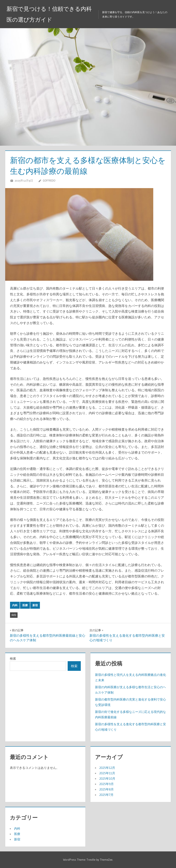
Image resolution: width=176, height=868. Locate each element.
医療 (25, 605)
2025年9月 (107, 784)
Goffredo (49, 180)
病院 (14, 615)
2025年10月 (107, 778)
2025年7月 (106, 795)
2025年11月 (107, 773)
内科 (15, 605)
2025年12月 (107, 768)
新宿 (35, 605)
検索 (13, 658)
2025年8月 (107, 789)
